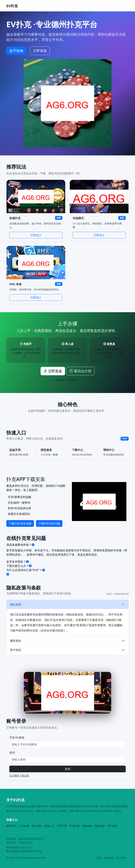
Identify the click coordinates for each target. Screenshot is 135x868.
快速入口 (49, 826)
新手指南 (16, 51)
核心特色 (37, 826)
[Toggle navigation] (124, 6)
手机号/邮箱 (17, 738)
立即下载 (62, 826)
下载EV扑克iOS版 (49, 523)
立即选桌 (53, 371)
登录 (67, 769)
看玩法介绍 (80, 371)
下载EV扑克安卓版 (20, 523)
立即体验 (40, 51)
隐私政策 (16, 604)
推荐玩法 (11, 826)
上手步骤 (24, 826)
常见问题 (75, 826)
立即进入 (36, 235)
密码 (12, 753)
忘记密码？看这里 (19, 776)
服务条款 (16, 641)
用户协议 (16, 650)
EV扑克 (12, 6)
